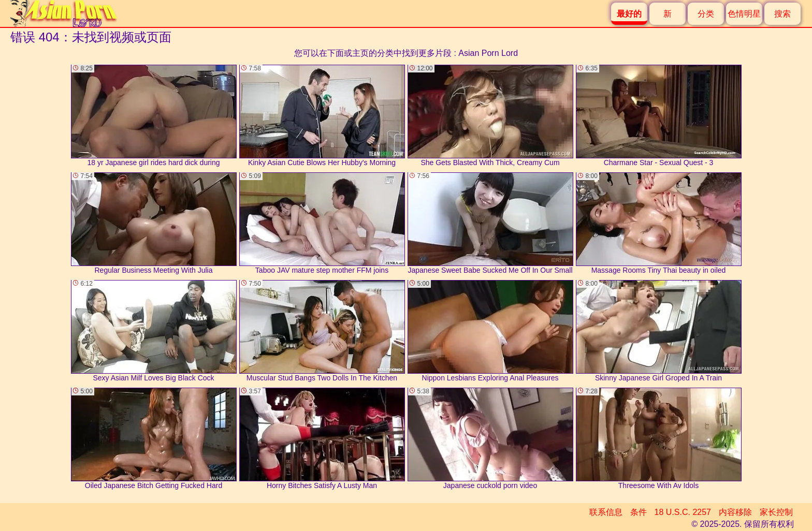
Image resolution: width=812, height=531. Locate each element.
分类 (706, 14)
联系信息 (606, 512)
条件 (639, 512)
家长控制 (776, 512)
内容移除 (735, 512)
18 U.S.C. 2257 (683, 512)
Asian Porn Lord (488, 53)
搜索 (782, 14)
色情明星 (744, 14)
